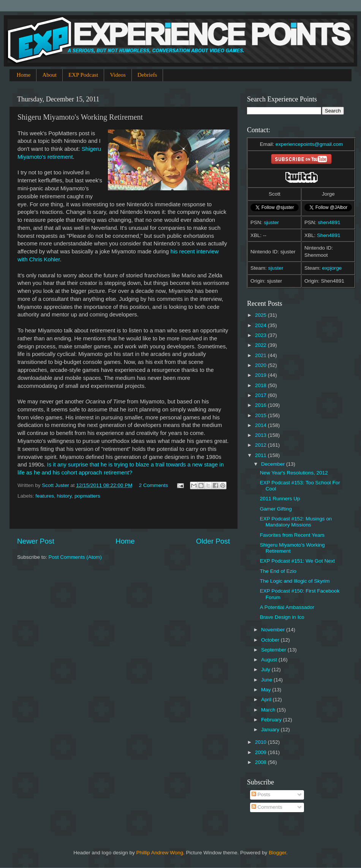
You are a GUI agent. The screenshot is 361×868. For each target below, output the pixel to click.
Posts (261, 794)
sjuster (271, 222)
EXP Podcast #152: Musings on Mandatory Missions (296, 522)
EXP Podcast (83, 75)
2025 (261, 315)
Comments (267, 807)
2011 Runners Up (280, 499)
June (267, 680)
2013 (261, 435)
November (274, 630)
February (272, 720)
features (45, 496)
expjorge (332, 268)
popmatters (87, 496)
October (271, 640)
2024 (261, 325)
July (266, 670)
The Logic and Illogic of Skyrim (295, 581)
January (271, 730)
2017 (261, 395)
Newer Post (36, 541)
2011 (261, 455)
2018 (261, 385)
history (64, 496)
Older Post (213, 541)
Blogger (277, 853)
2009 (261, 752)
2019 (261, 375)
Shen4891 (329, 235)
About (49, 75)
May (267, 690)
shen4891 (329, 222)
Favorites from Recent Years (292, 535)
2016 (261, 405)
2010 (261, 742)
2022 (261, 345)
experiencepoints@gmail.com (309, 144)
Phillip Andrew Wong (160, 853)
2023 (261, 335)
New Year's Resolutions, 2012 (294, 473)
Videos (118, 75)
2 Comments (153, 485)
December (274, 464)
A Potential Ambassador (287, 607)
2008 (261, 762)
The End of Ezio (278, 571)
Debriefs (147, 75)
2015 (261, 415)
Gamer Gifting (276, 509)
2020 (261, 365)
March (269, 710)
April (267, 700)
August (270, 660)
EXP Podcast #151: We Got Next (298, 561)
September (274, 650)
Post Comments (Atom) (75, 557)
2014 (261, 425)
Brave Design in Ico (282, 617)
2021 (261, 355)
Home (24, 75)
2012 (261, 445)
